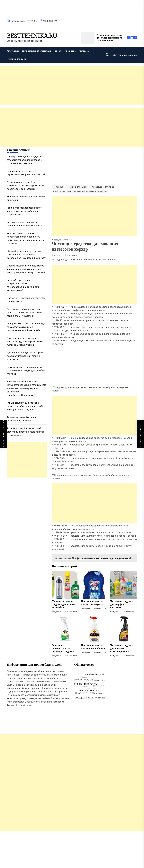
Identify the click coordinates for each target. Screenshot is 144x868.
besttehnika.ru (32, 36)
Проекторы (70, 51)
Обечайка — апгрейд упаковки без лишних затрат (26, 300)
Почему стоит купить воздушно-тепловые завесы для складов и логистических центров (25, 160)
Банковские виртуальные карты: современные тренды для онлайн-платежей (26, 370)
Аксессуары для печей (62, 240)
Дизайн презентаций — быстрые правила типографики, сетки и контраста (25, 356)
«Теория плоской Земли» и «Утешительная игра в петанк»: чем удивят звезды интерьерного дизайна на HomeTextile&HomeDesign (26, 388)
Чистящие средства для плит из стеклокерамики (121, 649)
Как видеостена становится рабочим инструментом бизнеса (25, 224)
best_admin (56, 255)
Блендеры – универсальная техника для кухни (26, 198)
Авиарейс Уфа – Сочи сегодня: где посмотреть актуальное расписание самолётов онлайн (26, 327)
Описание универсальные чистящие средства (63, 649)
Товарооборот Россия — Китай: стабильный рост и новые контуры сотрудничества (26, 432)
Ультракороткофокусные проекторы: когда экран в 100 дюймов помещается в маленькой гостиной (26, 238)
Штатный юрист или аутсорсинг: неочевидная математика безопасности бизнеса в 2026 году (26, 255)
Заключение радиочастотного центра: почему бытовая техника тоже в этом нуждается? (25, 312)
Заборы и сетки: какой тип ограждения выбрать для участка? (26, 173)
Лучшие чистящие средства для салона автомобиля (63, 604)
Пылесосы (84, 51)
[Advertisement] (72, 86)
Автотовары (13, 51)
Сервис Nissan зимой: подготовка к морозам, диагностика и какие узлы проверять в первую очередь (26, 269)
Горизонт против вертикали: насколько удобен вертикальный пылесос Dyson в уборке (25, 341)
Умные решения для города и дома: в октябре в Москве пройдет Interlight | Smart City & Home (26, 406)
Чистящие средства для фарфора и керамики (121, 604)
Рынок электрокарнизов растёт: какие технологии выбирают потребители (24, 211)
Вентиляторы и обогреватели (36, 51)
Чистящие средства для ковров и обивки (93, 647)
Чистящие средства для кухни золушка (92, 603)
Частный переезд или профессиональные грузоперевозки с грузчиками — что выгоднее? (25, 285)
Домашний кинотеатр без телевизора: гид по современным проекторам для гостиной (25, 185)
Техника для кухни (18, 59)
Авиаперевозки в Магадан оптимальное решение (21, 419)
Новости (58, 51)
